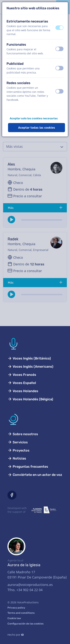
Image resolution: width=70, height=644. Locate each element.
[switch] (59, 28)
